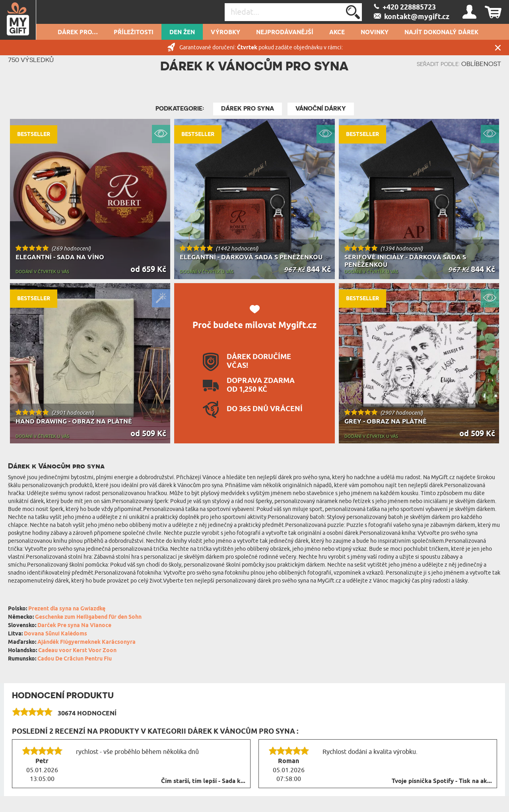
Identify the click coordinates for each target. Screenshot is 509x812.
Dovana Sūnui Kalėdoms (55, 634)
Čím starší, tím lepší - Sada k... (203, 781)
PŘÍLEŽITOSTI (134, 33)
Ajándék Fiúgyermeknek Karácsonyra (86, 642)
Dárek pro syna (248, 109)
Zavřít (498, 48)
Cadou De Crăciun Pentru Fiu (75, 659)
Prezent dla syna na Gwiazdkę (67, 609)
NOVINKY (375, 33)
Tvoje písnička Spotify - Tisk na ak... (442, 781)
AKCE (337, 33)
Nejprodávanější (285, 33)
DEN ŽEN (182, 33)
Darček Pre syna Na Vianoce (74, 626)
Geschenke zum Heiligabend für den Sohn (88, 617)
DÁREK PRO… (78, 33)
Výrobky (225, 33)
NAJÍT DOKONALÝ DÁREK (441, 33)
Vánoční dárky (321, 109)
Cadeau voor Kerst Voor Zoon (77, 651)
